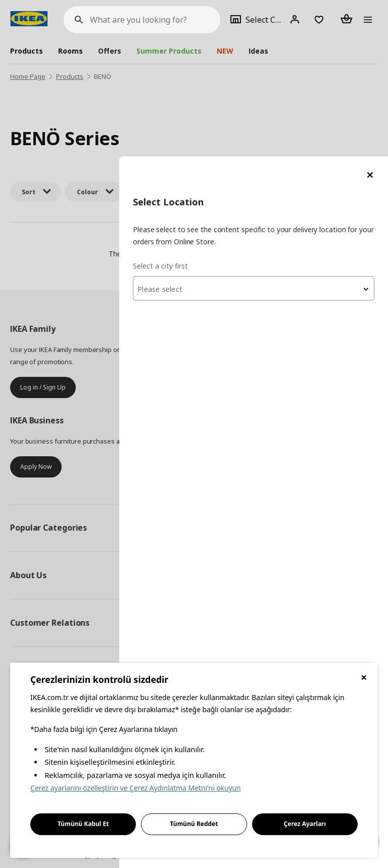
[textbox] (267, 133)
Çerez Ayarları (305, 824)
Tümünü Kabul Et (83, 824)
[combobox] (267, 132)
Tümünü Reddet (194, 824)
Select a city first (187, 110)
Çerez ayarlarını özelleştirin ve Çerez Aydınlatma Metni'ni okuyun (136, 788)
